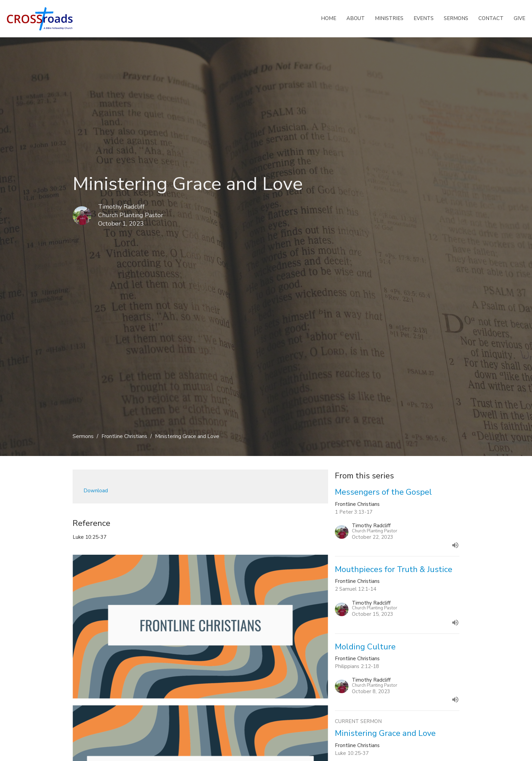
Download (96, 491)
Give (519, 18)
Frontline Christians (124, 436)
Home (329, 18)
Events (424, 18)
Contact (491, 18)
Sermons (456, 18)
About (356, 18)
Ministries (389, 18)
